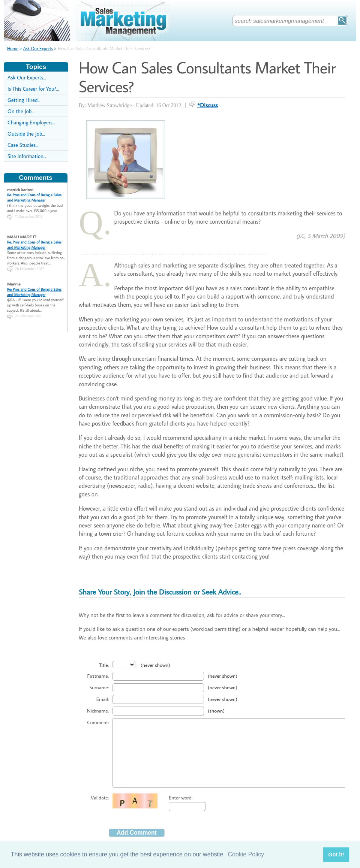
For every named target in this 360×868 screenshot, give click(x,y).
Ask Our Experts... (27, 77)
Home (13, 49)
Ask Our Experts (38, 49)
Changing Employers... (31, 122)
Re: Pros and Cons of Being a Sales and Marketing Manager (34, 197)
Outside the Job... (26, 134)
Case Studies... (23, 145)
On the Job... (21, 111)
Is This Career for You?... (33, 89)
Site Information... (27, 156)
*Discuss (208, 105)
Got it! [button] (336, 855)
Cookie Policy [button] (246, 854)
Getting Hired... (24, 100)
